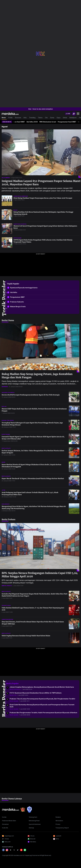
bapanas (5, 387)
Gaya (58, 118)
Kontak (4, 817)
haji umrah (6, 178)
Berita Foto (13, 695)
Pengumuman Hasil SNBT (17, 122)
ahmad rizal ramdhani (21, 196)
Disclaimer (5, 824)
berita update (6, 448)
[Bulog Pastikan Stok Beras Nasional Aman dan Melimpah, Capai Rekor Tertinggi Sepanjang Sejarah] (7, 215)
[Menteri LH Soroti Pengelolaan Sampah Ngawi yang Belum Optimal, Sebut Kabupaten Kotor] (7, 229)
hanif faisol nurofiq (20, 224)
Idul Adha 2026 (33, 122)
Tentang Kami (33, 817)
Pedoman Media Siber (9, 821)
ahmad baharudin (7, 619)
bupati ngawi (6, 434)
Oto (46, 118)
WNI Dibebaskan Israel (49, 122)
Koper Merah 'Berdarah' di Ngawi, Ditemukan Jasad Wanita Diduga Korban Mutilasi (33, 479)
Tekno (40, 118)
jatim (3, 490)
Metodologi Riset (34, 821)
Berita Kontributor (15, 689)
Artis (25, 118)
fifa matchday (6, 605)
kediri (3, 462)
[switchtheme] (74, 114)
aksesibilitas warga (8, 393)
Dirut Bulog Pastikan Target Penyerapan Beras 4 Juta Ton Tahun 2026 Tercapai (43, 198)
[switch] (68, 114)
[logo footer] (11, 809)
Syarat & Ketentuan (35, 824)
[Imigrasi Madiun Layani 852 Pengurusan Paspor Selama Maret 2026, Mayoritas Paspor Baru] (41, 154)
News (4, 118)
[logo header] (10, 114)
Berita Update (14, 701)
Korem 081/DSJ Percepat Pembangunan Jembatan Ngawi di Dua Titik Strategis (31, 395)
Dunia (52, 118)
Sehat (65, 118)
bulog (15, 210)
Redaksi (58, 817)
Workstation (59, 821)
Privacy (58, 824)
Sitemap (31, 828)
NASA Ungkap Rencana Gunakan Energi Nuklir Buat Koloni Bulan (26, 636)
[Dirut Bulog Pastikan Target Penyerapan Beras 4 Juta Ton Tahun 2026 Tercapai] (7, 201)
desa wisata (6, 504)
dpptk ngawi (17, 238)
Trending (32, 118)
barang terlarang (8, 420)
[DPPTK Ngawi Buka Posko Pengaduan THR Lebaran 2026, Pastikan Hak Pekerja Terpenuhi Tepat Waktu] (7, 243)
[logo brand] (23, 810)
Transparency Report (62, 828)
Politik (10, 118)
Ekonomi (18, 118)
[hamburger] (78, 114)
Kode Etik (5, 828)
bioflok (4, 406)
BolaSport (73, 118)
